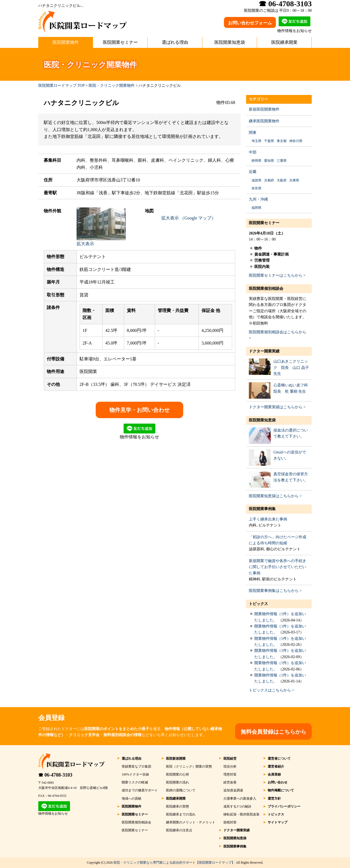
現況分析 (230, 766)
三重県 (282, 161)
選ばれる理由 (175, 42)
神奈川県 (296, 141)
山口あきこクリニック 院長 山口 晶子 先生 (291, 368)
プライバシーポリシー (284, 806)
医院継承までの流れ (181, 814)
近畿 (253, 172)
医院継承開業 (284, 42)
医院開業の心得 (177, 774)
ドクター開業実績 (264, 351)
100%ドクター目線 (135, 774)
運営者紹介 (276, 766)
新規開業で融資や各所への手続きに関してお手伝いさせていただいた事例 (278, 567)
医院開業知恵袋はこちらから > (275, 496)
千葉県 (269, 141)
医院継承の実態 (177, 806)
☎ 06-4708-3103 (55, 775)
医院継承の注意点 (179, 830)
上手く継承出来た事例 (268, 519)
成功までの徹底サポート (140, 790)
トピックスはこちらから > (271, 690)
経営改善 (230, 782)
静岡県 (256, 161)
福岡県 (256, 208)
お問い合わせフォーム (250, 23)
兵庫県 (294, 180)
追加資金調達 (233, 790)
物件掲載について (281, 790)
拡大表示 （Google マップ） (189, 218)
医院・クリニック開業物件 (112, 86)
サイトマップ (278, 822)
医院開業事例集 (262, 509)
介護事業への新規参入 (240, 798)
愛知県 (269, 161)
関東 (253, 133)
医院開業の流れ (177, 782)
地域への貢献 (132, 798)
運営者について (279, 759)
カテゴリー (258, 99)
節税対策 (230, 822)
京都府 (269, 180)
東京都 (282, 141)
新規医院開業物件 (264, 109)
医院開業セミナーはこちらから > (277, 275)
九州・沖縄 (258, 199)
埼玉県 (256, 141)
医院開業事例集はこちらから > (275, 591)
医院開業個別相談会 (266, 289)
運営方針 (274, 798)
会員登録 (274, 774)
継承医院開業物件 (264, 121)
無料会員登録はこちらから (273, 732)
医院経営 (230, 759)
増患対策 (230, 774)
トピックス (258, 604)
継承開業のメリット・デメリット (191, 822)
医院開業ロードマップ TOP (61, 86)
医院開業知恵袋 (230, 42)
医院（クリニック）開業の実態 (189, 766)
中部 (253, 152)
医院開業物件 (66, 42)
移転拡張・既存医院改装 (241, 814)
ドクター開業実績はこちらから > (277, 407)
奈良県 (256, 188)
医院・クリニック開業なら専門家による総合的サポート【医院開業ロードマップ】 (174, 863)
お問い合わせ (278, 782)
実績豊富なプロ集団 (136, 766)
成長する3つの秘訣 (237, 806)
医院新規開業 (176, 759)
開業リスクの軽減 (135, 782)
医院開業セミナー (120, 42)
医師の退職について (181, 790)
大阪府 (282, 180)
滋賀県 (256, 180)
